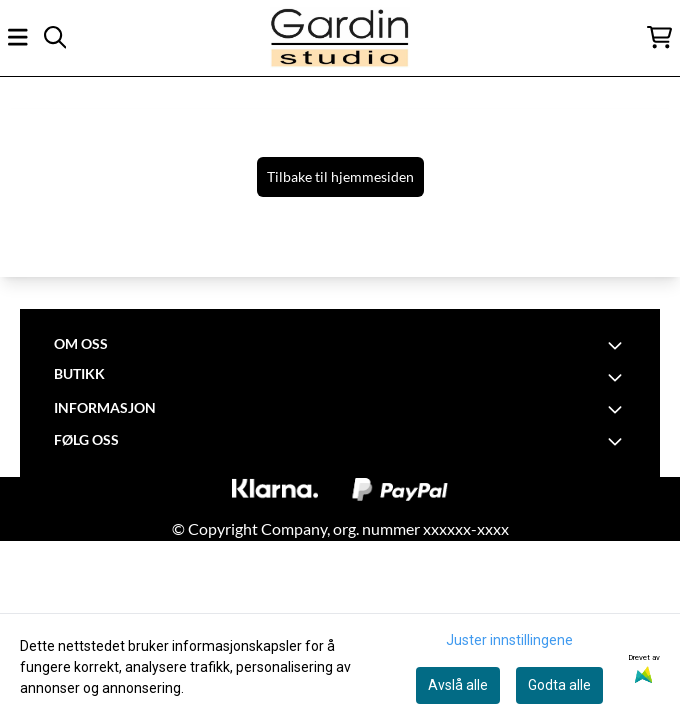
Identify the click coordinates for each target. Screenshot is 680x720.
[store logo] (340, 37)
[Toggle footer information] (618, 345)
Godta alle (559, 685)
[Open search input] (55, 37)
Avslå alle (458, 685)
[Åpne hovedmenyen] (18, 37)
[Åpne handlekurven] (659, 37)
